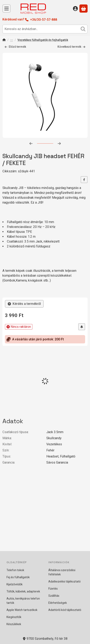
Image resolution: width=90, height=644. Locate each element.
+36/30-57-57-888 (44, 20)
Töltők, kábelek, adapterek (23, 591)
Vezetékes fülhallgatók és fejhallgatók (43, 40)
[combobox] (45, 29)
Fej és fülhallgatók (18, 577)
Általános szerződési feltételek (62, 572)
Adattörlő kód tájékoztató (65, 610)
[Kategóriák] (7, 9)
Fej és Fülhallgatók (12, 40)
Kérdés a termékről (24, 304)
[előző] (31, 143)
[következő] (59, 143)
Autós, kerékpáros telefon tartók (23, 601)
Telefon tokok (15, 570)
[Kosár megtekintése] (83, 9)
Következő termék (72, 47)
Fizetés (53, 589)
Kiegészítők (14, 617)
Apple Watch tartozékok (22, 610)
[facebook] (84, 180)
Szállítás (54, 596)
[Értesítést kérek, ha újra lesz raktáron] (82, 327)
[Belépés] (75, 9)
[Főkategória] (4, 40)
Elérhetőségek (58, 603)
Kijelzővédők (15, 584)
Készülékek (14, 624)
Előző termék (15, 47)
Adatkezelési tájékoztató (65, 581)
